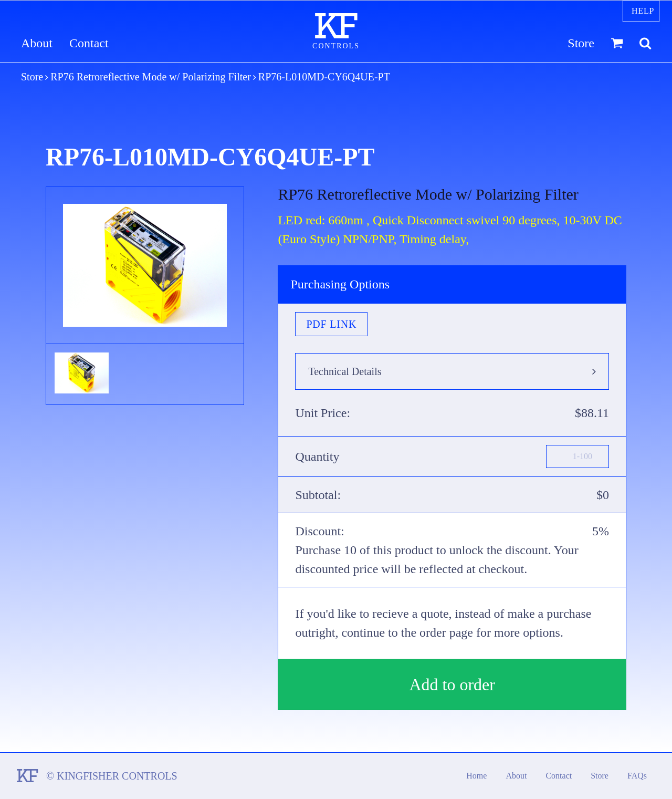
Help (643, 11)
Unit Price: (323, 413)
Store (581, 43)
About (37, 43)
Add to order (452, 684)
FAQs (637, 776)
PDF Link (331, 324)
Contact (89, 43)
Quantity (317, 456)
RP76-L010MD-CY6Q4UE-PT (324, 77)
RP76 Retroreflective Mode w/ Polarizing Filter (151, 77)
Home (476, 776)
